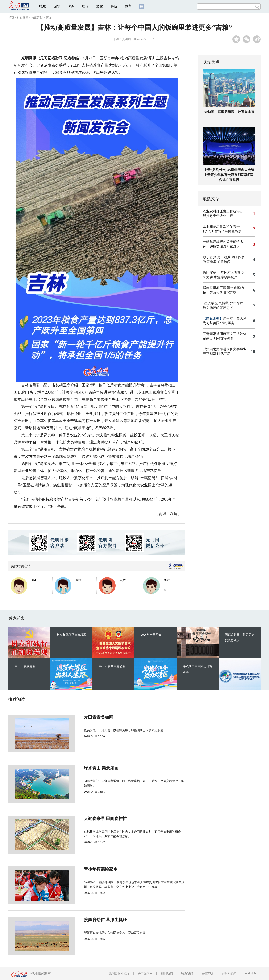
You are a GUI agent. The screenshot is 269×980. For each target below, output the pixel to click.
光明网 (126, 39)
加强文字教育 (224, 338)
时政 (42, 6)
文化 (100, 6)
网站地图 (251, 974)
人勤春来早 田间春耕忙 (91, 819)
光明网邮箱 (229, 974)
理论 (85, 6)
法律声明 (207, 974)
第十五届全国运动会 (112, 666)
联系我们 (187, 974)
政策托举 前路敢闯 (217, 262)
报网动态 (167, 974)
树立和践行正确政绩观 (71, 635)
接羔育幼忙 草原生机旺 (91, 920)
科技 (114, 6)
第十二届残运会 (25, 666)
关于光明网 (145, 974)
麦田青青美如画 (84, 717)
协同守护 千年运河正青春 (222, 272)
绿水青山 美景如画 (87, 768)
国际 (57, 6)
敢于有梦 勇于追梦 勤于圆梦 (224, 257)
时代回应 (224, 354)
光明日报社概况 (119, 974)
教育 (128, 6)
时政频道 (22, 18)
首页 (11, 18)
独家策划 (37, 18)
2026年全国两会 (151, 635)
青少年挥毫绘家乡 (87, 869)
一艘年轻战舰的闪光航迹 (221, 242)
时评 (71, 6)
